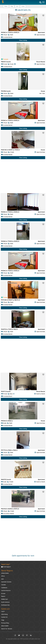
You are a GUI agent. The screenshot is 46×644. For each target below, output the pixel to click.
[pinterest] (27, 635)
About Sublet (5, 626)
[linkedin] (31, 635)
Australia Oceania (6, 582)
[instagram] (23, 635)
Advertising (4, 614)
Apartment (41, 32)
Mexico (3, 596)
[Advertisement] (23, 177)
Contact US (4, 617)
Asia (2, 579)
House (43, 91)
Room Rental (41, 62)
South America (5, 602)
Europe (3, 593)
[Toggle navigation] (43, 2)
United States (5, 573)
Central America (6, 591)
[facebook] (15, 635)
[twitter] (19, 635)
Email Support (6, 567)
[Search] (40, 2)
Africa (3, 576)
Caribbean (4, 588)
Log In (3, 611)
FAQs (3, 620)
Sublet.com (6, 609)
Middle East (4, 599)
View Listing (23, 40)
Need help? (6, 564)
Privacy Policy (5, 623)
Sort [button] (17, 6)
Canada (3, 585)
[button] (23, 6)
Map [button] (12, 6)
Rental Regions (7, 571)
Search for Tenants (7, 629)
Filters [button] (6, 6)
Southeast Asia (5, 605)
